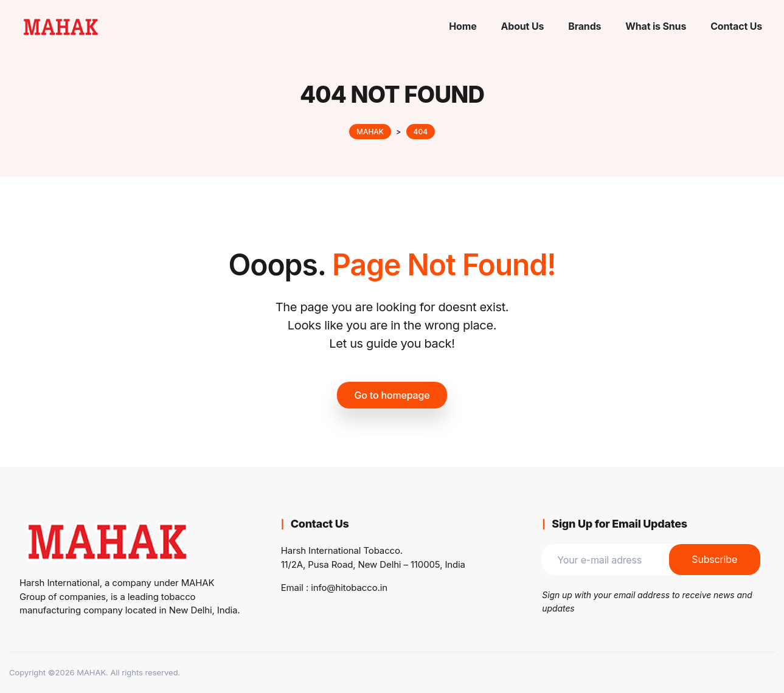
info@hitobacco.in (349, 588)
